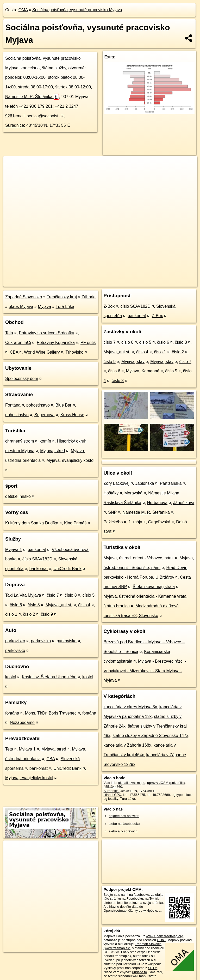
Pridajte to (139, 972)
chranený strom (20, 441)
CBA (14, 352)
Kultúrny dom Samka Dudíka (32, 523)
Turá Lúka (65, 307)
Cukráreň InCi (18, 343)
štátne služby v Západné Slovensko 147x (150, 736)
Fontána (13, 405)
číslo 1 (11, 614)
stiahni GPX (113, 795)
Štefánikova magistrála (154, 587)
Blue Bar (63, 405)
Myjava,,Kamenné (143, 371)
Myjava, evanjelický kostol (70, 460)
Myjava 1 (14, 550)
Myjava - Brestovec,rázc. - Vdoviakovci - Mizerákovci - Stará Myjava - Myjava (145, 671)
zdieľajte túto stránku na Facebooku (134, 897)
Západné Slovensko (24, 297)
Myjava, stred (52, 451)
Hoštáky (111, 493)
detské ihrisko (18, 496)
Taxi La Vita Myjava (23, 595)
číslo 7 (53, 595)
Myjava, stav (133, 362)
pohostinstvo (38, 405)
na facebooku (139, 895)
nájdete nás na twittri (124, 816)
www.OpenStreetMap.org (164, 936)
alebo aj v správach (123, 831)
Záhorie (89, 297)
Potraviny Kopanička (56, 343)
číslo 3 (34, 605)
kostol (11, 677)
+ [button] (12, 165)
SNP (112, 512)
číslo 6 (16, 605)
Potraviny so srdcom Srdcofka (47, 333)
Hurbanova (157, 503)
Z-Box (109, 306)
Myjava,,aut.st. (59, 605)
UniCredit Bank (67, 569)
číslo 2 (29, 614)
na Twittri (151, 899)
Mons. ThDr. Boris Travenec (51, 713)
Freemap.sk (134, 282)
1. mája (135, 522)
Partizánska (171, 483)
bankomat (37, 550)
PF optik (88, 343)
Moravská (133, 493)
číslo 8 (71, 595)
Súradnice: (15, 125)
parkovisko (15, 641)
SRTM (153, 968)
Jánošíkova (184, 503)
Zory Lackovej (117, 483)
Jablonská (145, 483)
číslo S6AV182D (37, 559)
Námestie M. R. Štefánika (32, 97)
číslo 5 (89, 595)
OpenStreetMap (108, 282)
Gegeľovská (159, 522)
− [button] (12, 173)
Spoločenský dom (22, 379)
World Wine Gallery (42, 352)
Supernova (44, 415)
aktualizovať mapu (132, 783)
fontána (12, 713)
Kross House (72, 415)
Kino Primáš (75, 523)
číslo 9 (47, 614)
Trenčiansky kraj (62, 297)
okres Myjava (21, 307)
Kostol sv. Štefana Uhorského (49, 677)
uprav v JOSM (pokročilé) (166, 783)
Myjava (44, 307)
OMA (23, 10)
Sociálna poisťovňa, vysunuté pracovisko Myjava (77, 10)
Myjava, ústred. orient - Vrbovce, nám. (139, 558)
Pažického (113, 522)
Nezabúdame (22, 722)
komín (46, 441)
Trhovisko (75, 352)
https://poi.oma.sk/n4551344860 (174, 282)
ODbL (161, 940)
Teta (9, 333)
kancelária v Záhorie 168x (127, 745)
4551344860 (113, 787)
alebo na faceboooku (124, 824)
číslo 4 (84, 605)
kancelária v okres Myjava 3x (130, 707)
